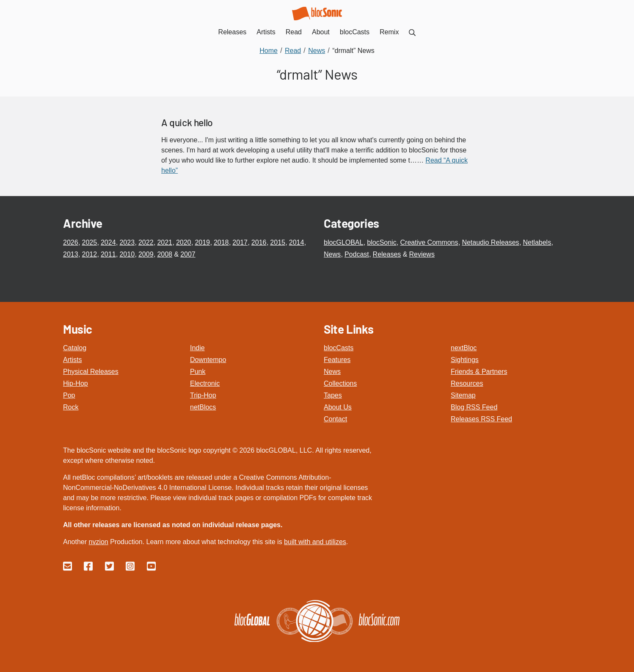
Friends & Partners (479, 372)
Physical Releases (91, 372)
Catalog (75, 348)
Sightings (465, 360)
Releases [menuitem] (233, 32)
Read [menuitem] (294, 32)
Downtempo (208, 360)
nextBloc (464, 348)
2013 (71, 254)
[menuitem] (412, 32)
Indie (197, 348)
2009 (146, 254)
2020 (184, 242)
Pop (69, 395)
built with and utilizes (315, 542)
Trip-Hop (203, 395)
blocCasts (339, 348)
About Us (338, 407)
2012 (89, 254)
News (332, 254)
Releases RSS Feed (481, 419)
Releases (387, 254)
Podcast (357, 254)
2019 (202, 242)
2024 (108, 242)
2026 (71, 242)
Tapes (333, 395)
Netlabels (537, 242)
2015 (278, 242)
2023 (127, 242)
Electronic (205, 383)
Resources (467, 383)
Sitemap (463, 395)
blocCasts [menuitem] (355, 32)
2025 (89, 242)
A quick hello (187, 122)
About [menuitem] (321, 32)
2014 (297, 242)
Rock (71, 407)
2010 (127, 254)
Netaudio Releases (490, 242)
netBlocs (203, 407)
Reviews (422, 254)
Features (337, 360)
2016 (259, 242)
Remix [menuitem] (389, 32)
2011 (108, 254)
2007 (188, 254)
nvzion (98, 542)
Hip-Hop (76, 383)
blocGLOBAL (343, 242)
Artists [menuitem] (266, 32)
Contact (335, 419)
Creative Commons (429, 242)
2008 (165, 254)
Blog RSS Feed (474, 407)
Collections (340, 383)
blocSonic (382, 242)
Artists (72, 360)
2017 (240, 242)
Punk (198, 372)
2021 (165, 242)
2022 (146, 242)
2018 (221, 242)
